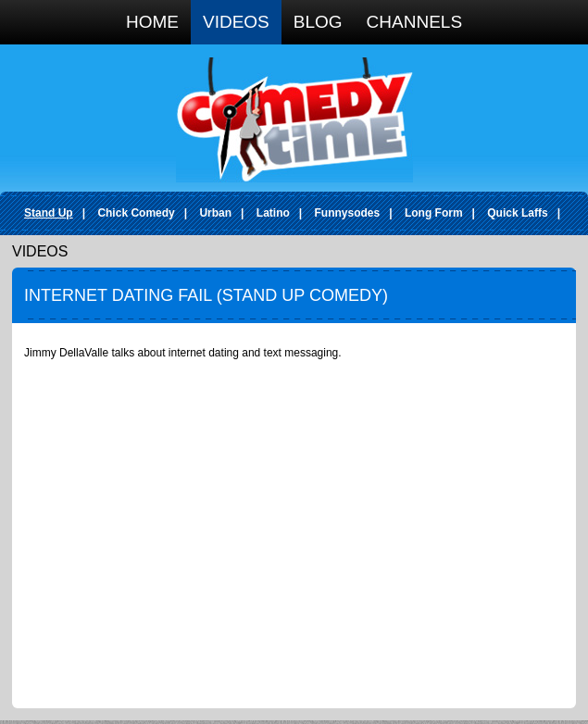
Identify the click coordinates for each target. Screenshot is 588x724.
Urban (215, 213)
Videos (236, 22)
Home (152, 22)
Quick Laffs (517, 213)
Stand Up (49, 213)
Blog (318, 22)
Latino (273, 213)
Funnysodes (348, 213)
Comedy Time (294, 120)
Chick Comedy (136, 213)
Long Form (434, 213)
